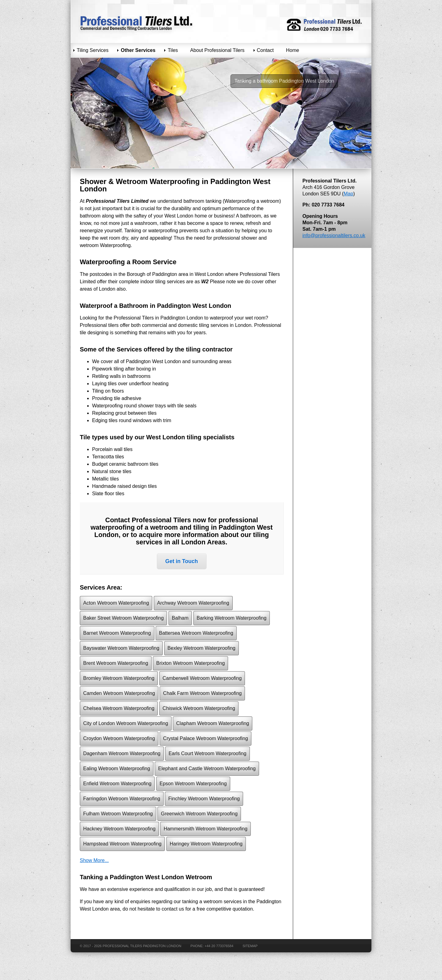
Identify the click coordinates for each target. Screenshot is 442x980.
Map (349, 194)
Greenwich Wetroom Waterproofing (199, 814)
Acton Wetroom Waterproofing (116, 603)
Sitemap (250, 946)
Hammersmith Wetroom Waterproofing (205, 829)
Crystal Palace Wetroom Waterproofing (205, 738)
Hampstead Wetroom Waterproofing (122, 844)
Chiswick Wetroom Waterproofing (199, 708)
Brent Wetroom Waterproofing (116, 663)
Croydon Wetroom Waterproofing (119, 738)
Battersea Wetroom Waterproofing (196, 633)
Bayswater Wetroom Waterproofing (121, 648)
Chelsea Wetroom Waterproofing (119, 708)
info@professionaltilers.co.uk (334, 235)
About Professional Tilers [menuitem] (217, 50)
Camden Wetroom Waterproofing (119, 693)
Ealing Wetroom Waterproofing (117, 768)
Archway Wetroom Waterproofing (193, 603)
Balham (180, 618)
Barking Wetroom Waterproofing (232, 618)
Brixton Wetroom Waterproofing (190, 663)
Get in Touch (182, 561)
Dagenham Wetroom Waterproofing (122, 753)
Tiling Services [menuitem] (93, 50)
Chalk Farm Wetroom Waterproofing (202, 693)
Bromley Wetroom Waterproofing (119, 678)
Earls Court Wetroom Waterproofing (207, 753)
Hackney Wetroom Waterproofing (119, 829)
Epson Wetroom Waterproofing (193, 784)
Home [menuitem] (293, 50)
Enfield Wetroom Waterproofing (117, 784)
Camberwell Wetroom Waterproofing (202, 678)
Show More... (94, 860)
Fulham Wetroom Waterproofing (118, 814)
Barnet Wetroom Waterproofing (117, 633)
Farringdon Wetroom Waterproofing (122, 799)
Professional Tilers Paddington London (142, 946)
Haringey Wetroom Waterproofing (206, 844)
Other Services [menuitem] (138, 50)
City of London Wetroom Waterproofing (126, 723)
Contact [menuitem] (265, 50)
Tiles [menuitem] (173, 50)
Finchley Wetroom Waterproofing (204, 799)
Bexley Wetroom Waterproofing (202, 648)
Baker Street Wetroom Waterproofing (123, 618)
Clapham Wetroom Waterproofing (213, 723)
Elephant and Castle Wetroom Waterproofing (207, 768)
